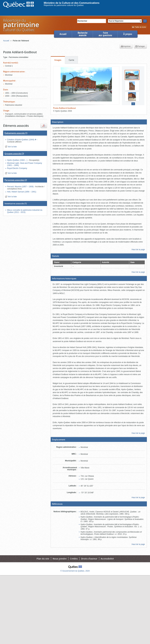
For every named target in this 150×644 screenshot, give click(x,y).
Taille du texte (139, 27)
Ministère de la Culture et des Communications (72, 3)
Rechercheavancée (82, 34)
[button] (99, 122)
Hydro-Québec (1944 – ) (17, 160)
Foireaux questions (105, 34)
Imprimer (126, 46)
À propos (128, 34)
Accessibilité (107, 559)
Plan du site (43, 559)
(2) (16, 180)
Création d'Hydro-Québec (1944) (21, 140)
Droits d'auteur (89, 559)
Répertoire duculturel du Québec (21, 25)
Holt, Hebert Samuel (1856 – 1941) (22, 192)
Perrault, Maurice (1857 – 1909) (21, 187)
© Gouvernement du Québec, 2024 (75, 571)
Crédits (74, 559)
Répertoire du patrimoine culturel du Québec (64, 5)
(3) (14, 154)
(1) (16, 133)
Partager (140, 46)
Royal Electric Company (17, 168)
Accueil (63, 34)
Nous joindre (60, 559)
